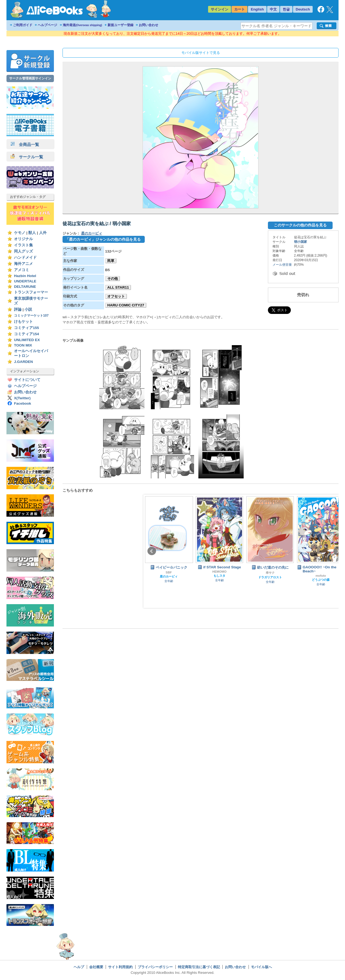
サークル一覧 (27, 157)
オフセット (116, 296)
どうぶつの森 (321, 580)
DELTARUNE (25, 287)
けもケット (23, 322)
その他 (113, 279)
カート (239, 9)
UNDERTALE (25, 281)
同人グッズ (23, 251)
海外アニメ (23, 264)
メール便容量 (282, 265)
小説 (28, 309)
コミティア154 (27, 334)
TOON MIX (23, 345)
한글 (286, 9)
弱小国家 (301, 242)
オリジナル (23, 239)
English (257, 9)
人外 (43, 233)
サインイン (220, 9)
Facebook (23, 403)
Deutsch (303, 9)
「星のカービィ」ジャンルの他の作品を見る (103, 239)
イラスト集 (23, 245)
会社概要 (96, 967)
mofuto (321, 576)
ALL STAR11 (118, 287)
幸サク (270, 573)
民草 (111, 261)
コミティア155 (27, 328)
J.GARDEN (23, 362)
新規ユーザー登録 (120, 25)
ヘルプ (79, 967)
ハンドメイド (25, 258)
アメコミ (22, 270)
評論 (18, 309)
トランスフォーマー (31, 292)
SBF (169, 572)
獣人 (32, 233)
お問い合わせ (149, 25)
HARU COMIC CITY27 (126, 305)
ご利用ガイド (23, 25)
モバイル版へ (261, 967)
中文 (273, 9)
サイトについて (27, 380)
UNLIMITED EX (27, 340)
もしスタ (219, 576)
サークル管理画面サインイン (30, 78)
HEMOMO (220, 572)
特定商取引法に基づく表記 (199, 967)
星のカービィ (92, 233)
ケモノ (20, 233)
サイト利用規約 (120, 967)
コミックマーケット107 (31, 316)
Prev (152, 551)
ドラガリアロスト (270, 577)
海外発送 (82, 25)
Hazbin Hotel (25, 276)
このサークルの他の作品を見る (300, 225)
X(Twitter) (22, 398)
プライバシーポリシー (155, 967)
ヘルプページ (47, 25)
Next (338, 551)
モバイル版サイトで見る (201, 53)
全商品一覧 (25, 144)
